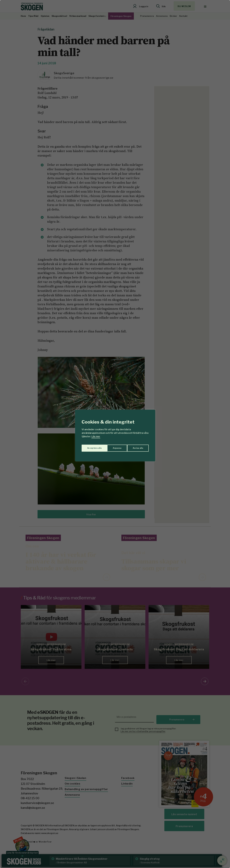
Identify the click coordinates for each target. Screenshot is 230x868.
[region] (115, 434)
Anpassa (91, 446)
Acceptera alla (136, 446)
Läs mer (96, 436)
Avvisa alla (112, 446)
